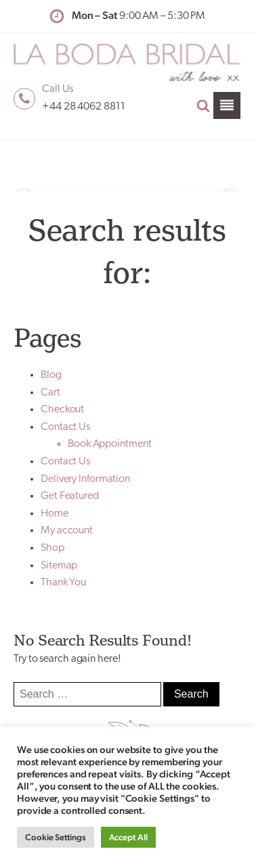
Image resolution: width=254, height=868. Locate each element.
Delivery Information (85, 479)
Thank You (63, 583)
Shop (52, 548)
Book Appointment (109, 444)
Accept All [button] (128, 837)
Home (55, 514)
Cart (50, 393)
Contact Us (65, 427)
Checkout (62, 410)
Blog (51, 375)
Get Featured (70, 496)
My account (67, 531)
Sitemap (59, 566)
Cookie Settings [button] (56, 837)
